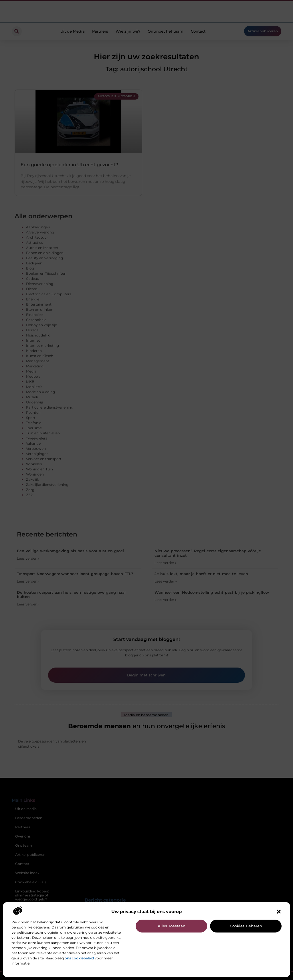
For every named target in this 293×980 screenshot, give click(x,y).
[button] (279, 912)
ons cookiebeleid (79, 958)
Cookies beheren (246, 926)
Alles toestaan (172, 926)
